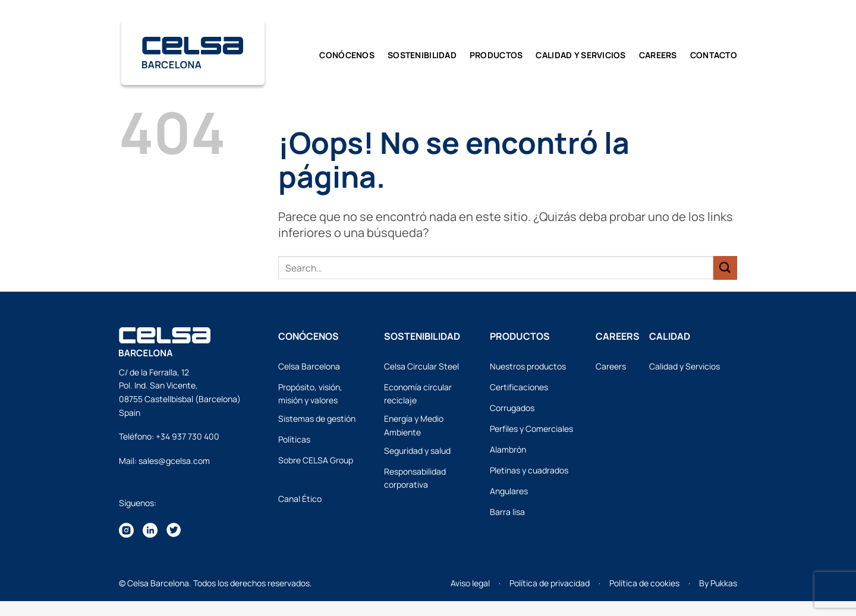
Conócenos (347, 55)
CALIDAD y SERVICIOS (580, 55)
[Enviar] (725, 268)
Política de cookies (644, 583)
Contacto (714, 55)
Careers (658, 55)
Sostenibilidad (422, 55)
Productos (496, 55)
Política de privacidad (550, 583)
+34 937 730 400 (188, 436)
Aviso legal (470, 583)
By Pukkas (718, 583)
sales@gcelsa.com (174, 461)
